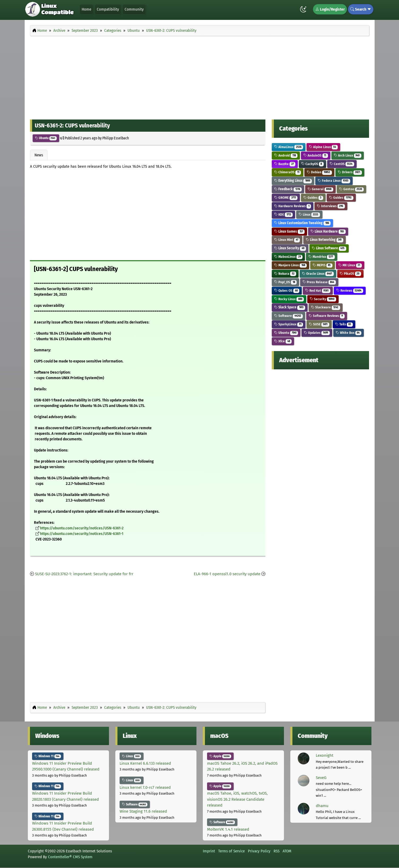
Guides (313, 198)
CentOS (342, 164)
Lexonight (325, 755)
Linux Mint (287, 240)
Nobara (285, 274)
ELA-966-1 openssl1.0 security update (227, 574)
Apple (220, 756)
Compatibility (108, 9)
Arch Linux (348, 155)
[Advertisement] (200, 76)
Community (134, 9)
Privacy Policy (259, 851)
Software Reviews (327, 316)
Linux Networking (325, 240)
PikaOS (350, 274)
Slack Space (290, 307)
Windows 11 (48, 756)
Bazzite (285, 164)
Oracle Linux (318, 274)
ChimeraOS (288, 172)
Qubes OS (287, 291)
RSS (277, 851)
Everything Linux (293, 181)
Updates (317, 333)
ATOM (287, 851)
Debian (319, 172)
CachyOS (312, 164)
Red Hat (318, 291)
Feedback (288, 189)
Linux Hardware (328, 231)
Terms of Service (231, 851)
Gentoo (351, 189)
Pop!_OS (285, 282)
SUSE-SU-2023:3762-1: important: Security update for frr (84, 574)
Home (86, 9)
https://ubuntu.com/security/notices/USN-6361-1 (82, 534)
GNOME (286, 198)
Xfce (283, 341)
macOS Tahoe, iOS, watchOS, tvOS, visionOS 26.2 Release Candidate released (237, 799)
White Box (348, 333)
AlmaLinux (289, 147)
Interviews (331, 206)
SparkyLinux (289, 324)
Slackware (326, 307)
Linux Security (290, 248)
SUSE (319, 324)
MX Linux (350, 265)
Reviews (350, 291)
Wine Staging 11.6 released (143, 811)
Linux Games (289, 231)
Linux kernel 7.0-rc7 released (145, 787)
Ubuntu (46, 138)
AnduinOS (316, 155)
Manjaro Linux (290, 265)
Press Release (319, 282)
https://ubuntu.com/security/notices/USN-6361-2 (82, 528)
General (320, 189)
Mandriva (322, 257)
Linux (309, 214)
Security (323, 299)
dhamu (322, 806)
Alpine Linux (323, 147)
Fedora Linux (334, 181)
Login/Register (330, 9)
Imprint (209, 851)
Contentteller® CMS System (70, 857)
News (39, 155)
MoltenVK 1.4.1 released (228, 829)
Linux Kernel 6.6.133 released (145, 763)
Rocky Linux (289, 299)
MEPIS (323, 265)
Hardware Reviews (293, 206)
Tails (344, 324)
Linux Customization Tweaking (302, 223)
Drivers (350, 172)
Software (288, 316)
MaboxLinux (288, 257)
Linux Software (329, 248)
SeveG (321, 778)
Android (286, 155)
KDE (283, 214)
